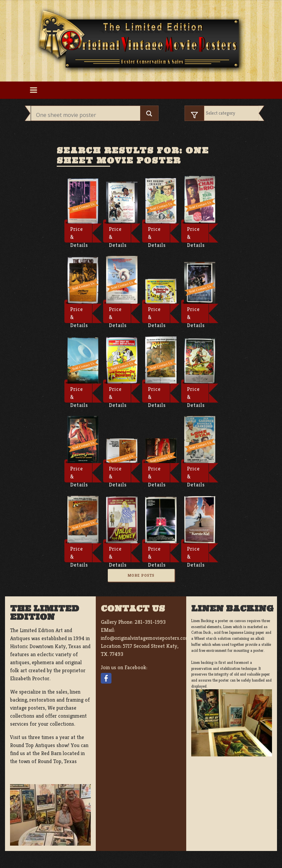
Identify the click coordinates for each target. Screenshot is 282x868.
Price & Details (79, 234)
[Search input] (87, 115)
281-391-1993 (150, 622)
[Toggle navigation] (34, 90)
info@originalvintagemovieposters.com (145, 638)
